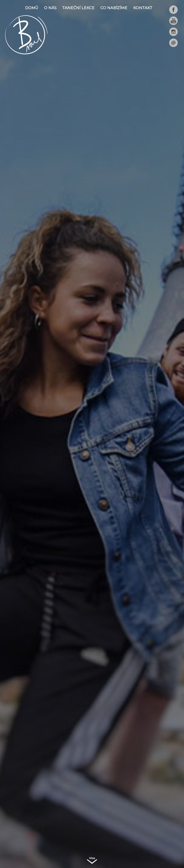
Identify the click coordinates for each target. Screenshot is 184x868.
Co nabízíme (114, 8)
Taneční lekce (78, 8)
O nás (50, 8)
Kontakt (143, 8)
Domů (32, 8)
